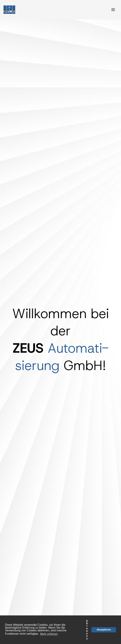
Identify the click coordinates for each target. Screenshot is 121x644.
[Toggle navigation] (113, 10)
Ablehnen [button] (87, 630)
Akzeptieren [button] (104, 630)
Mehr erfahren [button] (49, 634)
